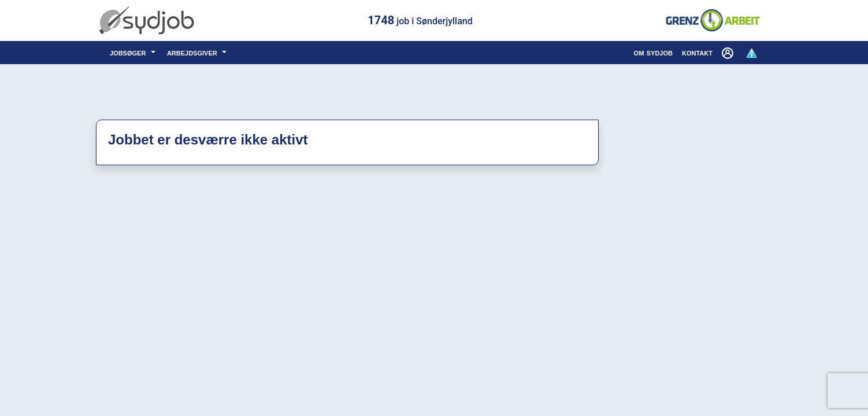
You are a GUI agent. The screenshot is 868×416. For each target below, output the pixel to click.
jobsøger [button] (129, 52)
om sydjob (653, 52)
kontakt (697, 52)
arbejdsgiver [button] (193, 52)
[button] (729, 53)
